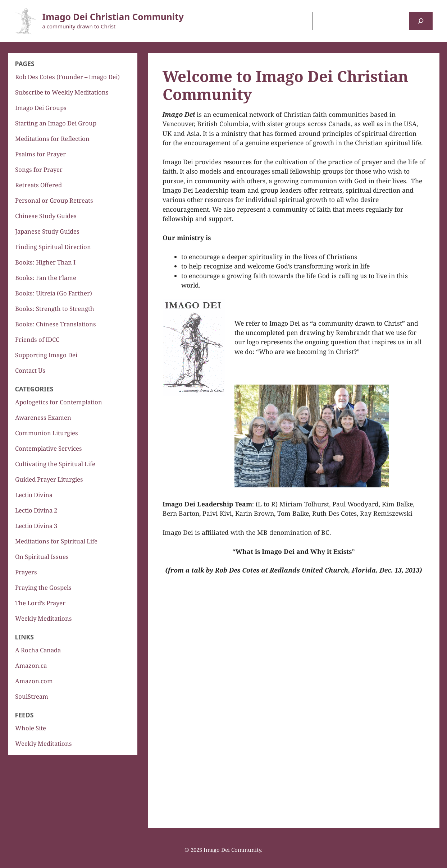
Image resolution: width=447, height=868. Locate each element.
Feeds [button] (24, 715)
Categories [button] (34, 389)
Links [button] (24, 637)
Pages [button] (25, 64)
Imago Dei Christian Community (113, 17)
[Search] (421, 21)
